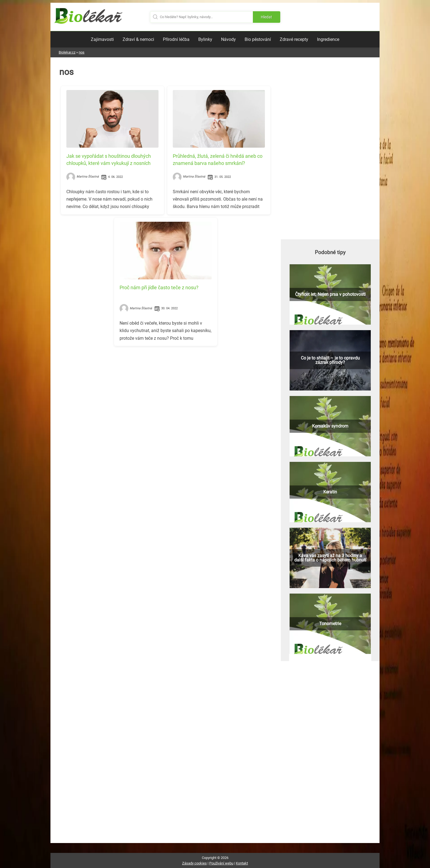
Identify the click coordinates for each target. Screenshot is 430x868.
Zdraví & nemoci (138, 39)
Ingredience (328, 39)
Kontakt (242, 863)
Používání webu (221, 863)
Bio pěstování (258, 39)
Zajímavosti (102, 39)
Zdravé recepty (294, 39)
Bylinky (205, 39)
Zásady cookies (194, 863)
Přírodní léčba (176, 39)
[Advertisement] (166, 389)
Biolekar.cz (67, 52)
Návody (228, 39)
